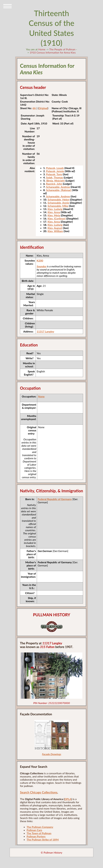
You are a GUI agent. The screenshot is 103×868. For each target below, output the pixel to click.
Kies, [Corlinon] (57, 218)
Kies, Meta (54, 215)
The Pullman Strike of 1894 (43, 840)
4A (34, 108)
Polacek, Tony (54, 174)
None (41, 396)
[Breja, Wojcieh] (55, 181)
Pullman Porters (36, 836)
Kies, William (55, 231)
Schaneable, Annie (58, 203)
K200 (40, 260)
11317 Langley (45, 331)
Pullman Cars (34, 830)
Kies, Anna (54, 212)
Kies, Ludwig (55, 209)
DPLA (68, 799)
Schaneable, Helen (58, 199)
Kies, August (55, 228)
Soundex (41, 266)
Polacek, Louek (55, 168)
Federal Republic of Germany (55, 499)
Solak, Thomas (55, 177)
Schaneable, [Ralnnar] (59, 190)
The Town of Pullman (39, 833)
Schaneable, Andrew (58, 187)
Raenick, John (54, 184)
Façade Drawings (51, 754)
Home (42, 49)
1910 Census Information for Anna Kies (53, 52)
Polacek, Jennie (55, 171)
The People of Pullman (62, 49)
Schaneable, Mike (58, 206)
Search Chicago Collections (39, 792)
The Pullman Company (40, 827)
